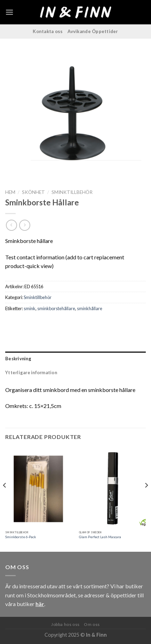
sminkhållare (90, 308)
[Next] (146, 499)
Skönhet (33, 192)
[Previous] (5, 499)
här (40, 604)
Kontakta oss (48, 31)
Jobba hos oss (65, 624)
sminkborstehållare (56, 308)
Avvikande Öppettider (93, 31)
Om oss (92, 624)
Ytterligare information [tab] (31, 372)
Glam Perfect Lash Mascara (100, 537)
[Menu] (9, 12)
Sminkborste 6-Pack (21, 537)
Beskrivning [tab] (18, 359)
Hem (10, 192)
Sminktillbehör (72, 192)
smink (30, 308)
